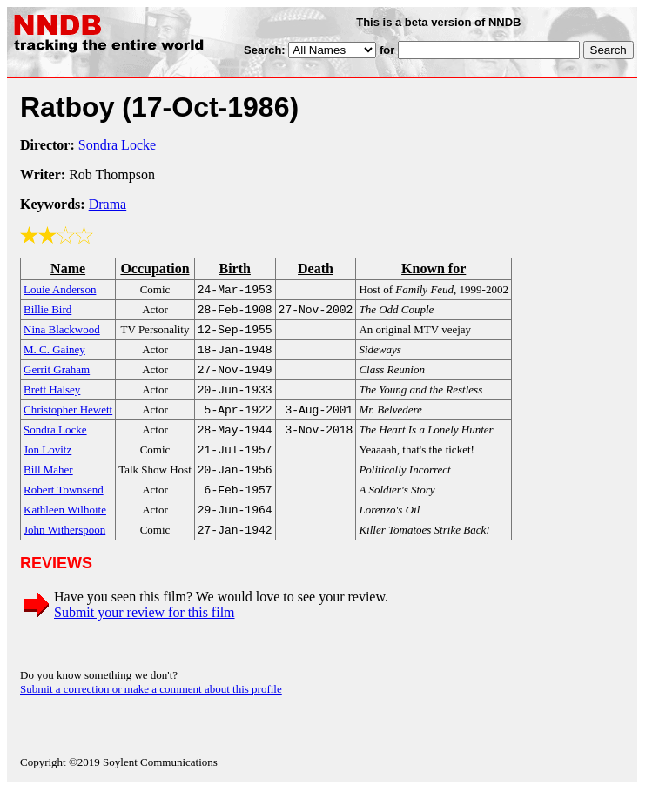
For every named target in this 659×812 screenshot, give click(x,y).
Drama (108, 204)
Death (316, 268)
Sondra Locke (117, 145)
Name (68, 268)
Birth (234, 268)
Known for (434, 268)
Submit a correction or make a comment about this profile (151, 711)
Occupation (155, 268)
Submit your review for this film (145, 635)
